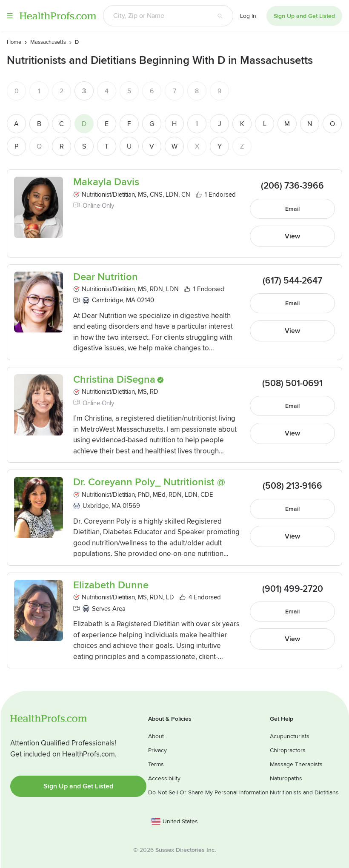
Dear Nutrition (106, 278)
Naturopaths (286, 778)
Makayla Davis (106, 182)
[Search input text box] (155, 16)
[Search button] (220, 16)
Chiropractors (288, 750)
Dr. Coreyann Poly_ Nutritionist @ (149, 484)
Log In (248, 16)
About (156, 736)
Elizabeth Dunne (111, 587)
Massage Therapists (296, 764)
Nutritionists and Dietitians (304, 792)
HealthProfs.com (58, 16)
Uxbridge (96, 507)
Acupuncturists (290, 736)
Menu (10, 16)
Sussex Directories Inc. (186, 850)
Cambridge (107, 301)
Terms (156, 764)
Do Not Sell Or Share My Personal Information (208, 792)
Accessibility (164, 778)
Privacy (157, 750)
